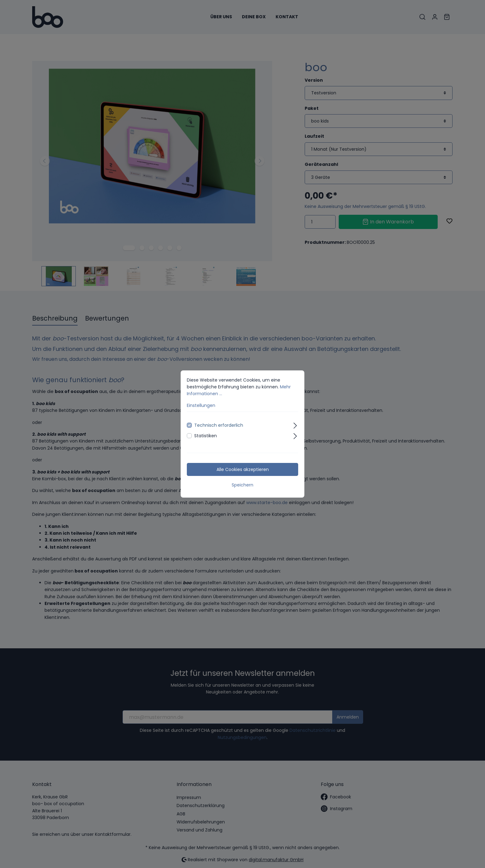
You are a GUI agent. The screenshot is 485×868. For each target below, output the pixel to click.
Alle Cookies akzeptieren (243, 469)
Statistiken (206, 436)
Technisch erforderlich (219, 425)
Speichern (242, 485)
